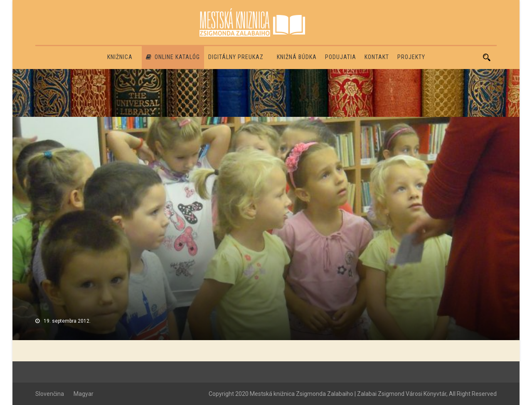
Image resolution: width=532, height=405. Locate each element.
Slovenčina (50, 394)
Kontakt (377, 57)
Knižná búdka (297, 57)
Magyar (84, 394)
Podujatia (341, 57)
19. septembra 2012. (67, 321)
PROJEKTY (411, 57)
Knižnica (120, 57)
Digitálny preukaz (236, 57)
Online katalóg (173, 57)
